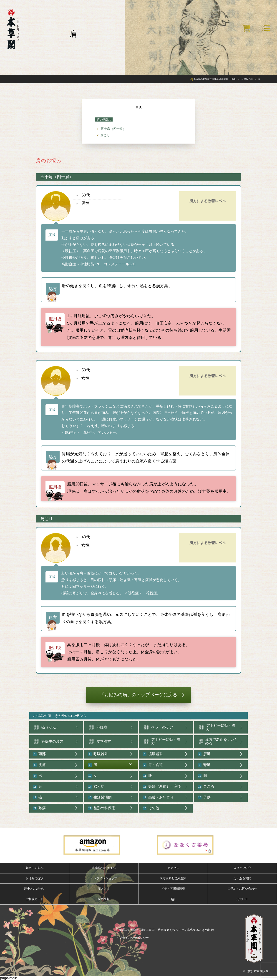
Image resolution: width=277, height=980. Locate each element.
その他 (151, 808)
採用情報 (104, 899)
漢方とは (104, 889)
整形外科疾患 (102, 808)
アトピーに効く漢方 (217, 727)
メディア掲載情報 (173, 889)
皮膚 (39, 765)
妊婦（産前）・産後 (162, 787)
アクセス (173, 868)
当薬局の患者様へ (104, 868)
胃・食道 (153, 765)
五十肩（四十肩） (113, 129)
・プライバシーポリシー (132, 938)
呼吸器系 (98, 754)
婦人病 (96, 787)
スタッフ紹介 (242, 868)
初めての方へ (35, 868)
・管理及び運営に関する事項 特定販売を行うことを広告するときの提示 (165, 930)
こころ (206, 787)
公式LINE (242, 899)
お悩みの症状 (35, 878)
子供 (204, 797)
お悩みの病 (42, 716)
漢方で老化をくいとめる (218, 741)
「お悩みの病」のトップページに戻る (138, 695)
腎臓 (204, 765)
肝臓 (204, 754)
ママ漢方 (99, 741)
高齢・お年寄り (158, 797)
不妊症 (98, 727)
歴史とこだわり (34, 889)
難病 (39, 808)
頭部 (39, 754)
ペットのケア (158, 727)
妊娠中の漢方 (48, 741)
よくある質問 (242, 878)
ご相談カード (35, 899)
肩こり (105, 135)
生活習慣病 (100, 797)
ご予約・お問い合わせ (242, 889)
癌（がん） (46, 727)
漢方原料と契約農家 (173, 878)
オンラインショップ (104, 878)
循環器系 (153, 754)
